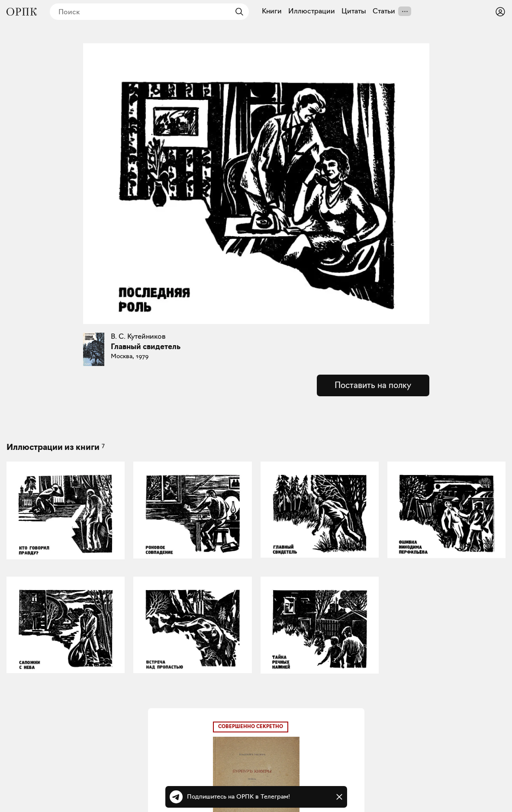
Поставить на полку (373, 385)
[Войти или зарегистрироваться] (500, 12)
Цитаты (354, 11)
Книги (272, 11)
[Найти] (237, 12)
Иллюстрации (312, 11)
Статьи (384, 11)
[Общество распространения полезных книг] (22, 12)
